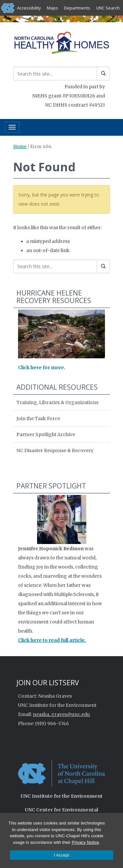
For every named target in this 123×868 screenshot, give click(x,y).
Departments (77, 8)
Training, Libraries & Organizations (57, 402)
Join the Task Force (38, 418)
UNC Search (108, 8)
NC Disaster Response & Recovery (55, 451)
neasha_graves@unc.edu (61, 714)
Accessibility (29, 8)
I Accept (61, 855)
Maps (52, 8)
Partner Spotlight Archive (46, 434)
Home (20, 147)
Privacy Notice (85, 842)
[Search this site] (55, 74)
